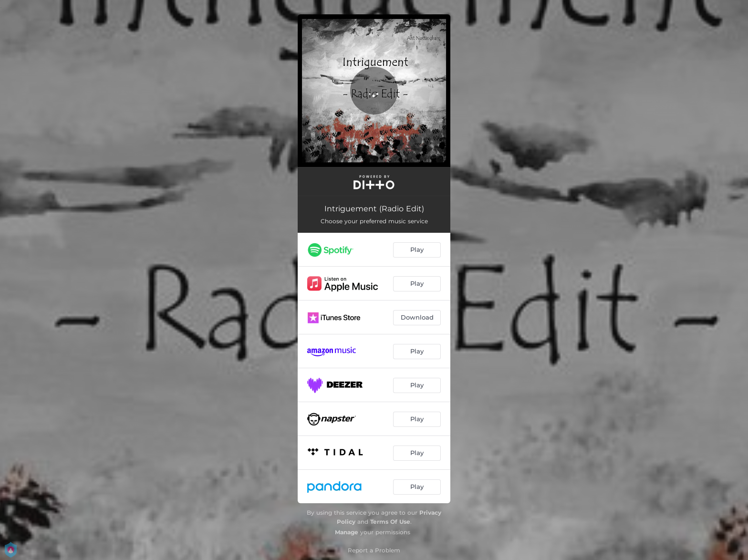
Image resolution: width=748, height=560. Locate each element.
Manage (347, 532)
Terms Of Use (390, 522)
